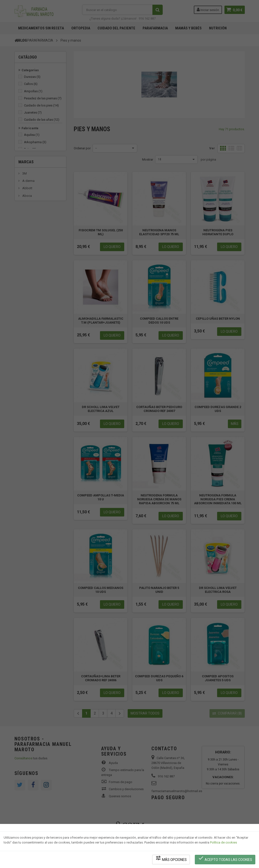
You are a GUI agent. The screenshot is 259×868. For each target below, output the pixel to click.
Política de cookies (223, 842)
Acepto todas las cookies (225, 858)
